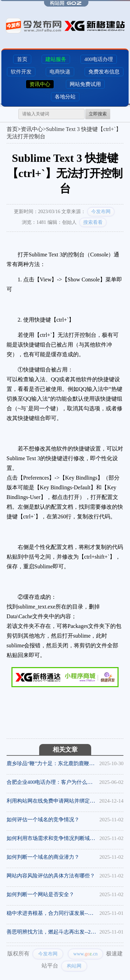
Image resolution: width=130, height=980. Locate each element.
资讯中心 (40, 84)
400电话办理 (99, 59)
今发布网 (101, 212)
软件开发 (21, 72)
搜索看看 (93, 222)
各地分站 (65, 97)
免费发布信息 (104, 72)
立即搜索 (98, 114)
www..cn (86, 954)
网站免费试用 (85, 84)
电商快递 (60, 72)
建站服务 (56, 59)
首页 (22, 59)
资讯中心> (33, 129)
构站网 (74, 966)
